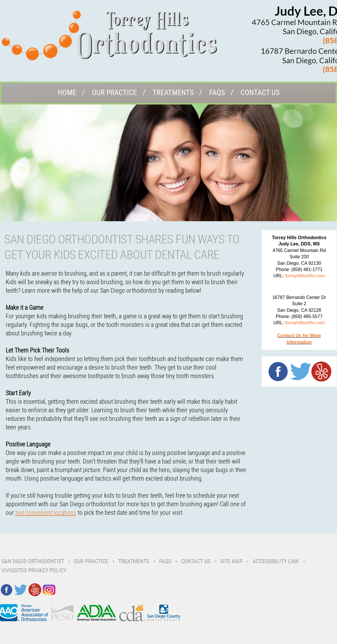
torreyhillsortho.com (305, 276)
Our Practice (114, 92)
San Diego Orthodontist (33, 561)
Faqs (217, 92)
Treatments (173, 92)
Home (67, 92)
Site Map (231, 561)
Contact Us (260, 92)
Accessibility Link (276, 561)
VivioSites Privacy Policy (34, 570)
